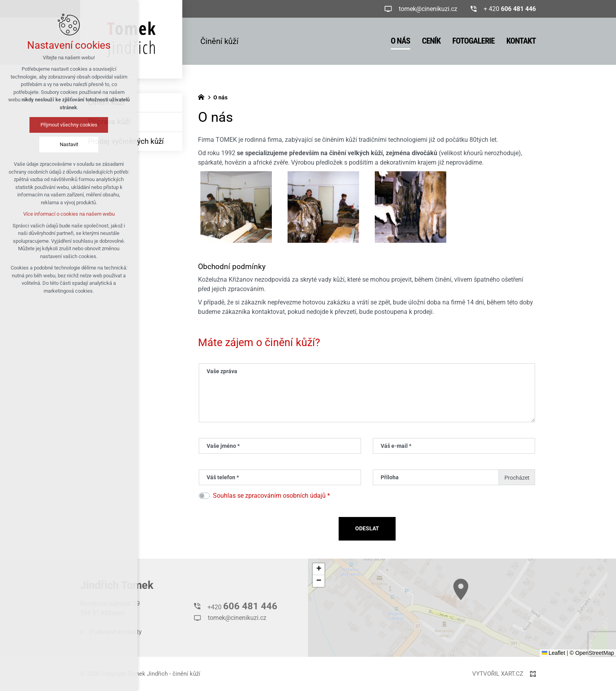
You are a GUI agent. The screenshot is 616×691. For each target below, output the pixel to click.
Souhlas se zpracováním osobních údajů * (271, 496)
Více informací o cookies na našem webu (69, 214)
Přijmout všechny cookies (69, 125)
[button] (319, 569)
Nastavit (69, 144)
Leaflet (554, 653)
